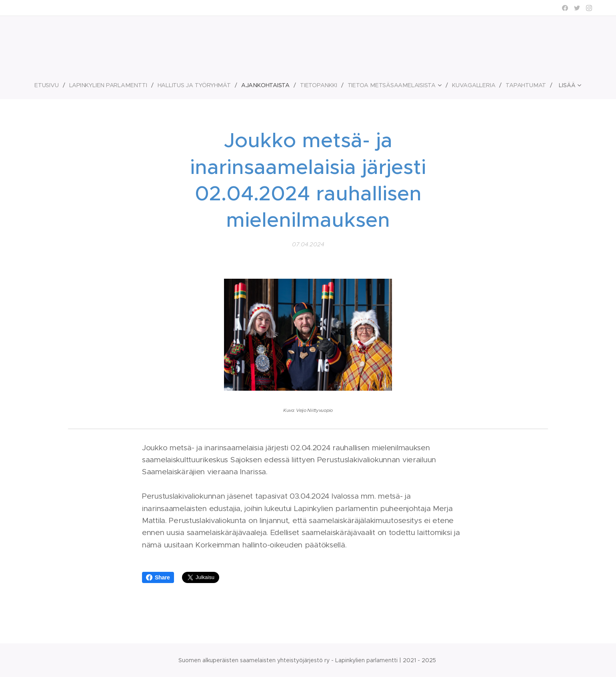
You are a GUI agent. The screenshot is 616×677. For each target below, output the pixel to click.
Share (158, 577)
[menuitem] (49, 85)
